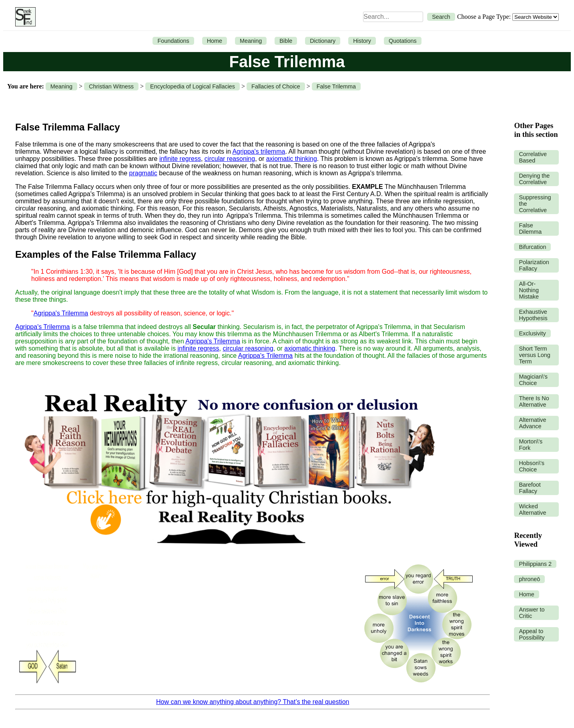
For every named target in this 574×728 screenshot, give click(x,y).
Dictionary (323, 41)
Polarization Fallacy (534, 265)
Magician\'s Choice (533, 380)
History (362, 41)
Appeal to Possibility (532, 634)
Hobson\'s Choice (532, 466)
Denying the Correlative (534, 179)
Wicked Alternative (532, 509)
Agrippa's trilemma (259, 151)
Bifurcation (532, 247)
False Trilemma (336, 86)
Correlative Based (533, 157)
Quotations (403, 41)
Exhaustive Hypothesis (533, 315)
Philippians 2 (535, 564)
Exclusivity (532, 333)
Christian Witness (111, 86)
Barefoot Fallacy (530, 488)
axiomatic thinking (292, 159)
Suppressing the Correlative (535, 204)
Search (441, 17)
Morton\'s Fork (531, 445)
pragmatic (143, 173)
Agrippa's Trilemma (61, 313)
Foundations (173, 41)
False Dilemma (530, 229)
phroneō (529, 579)
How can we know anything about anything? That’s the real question (253, 702)
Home (215, 41)
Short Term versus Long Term (534, 355)
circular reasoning (230, 159)
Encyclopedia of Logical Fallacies (193, 86)
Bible (286, 41)
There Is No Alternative (534, 401)
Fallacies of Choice (276, 86)
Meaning (251, 41)
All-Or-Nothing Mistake (529, 290)
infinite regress (180, 159)
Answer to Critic (532, 613)
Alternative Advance (532, 423)
